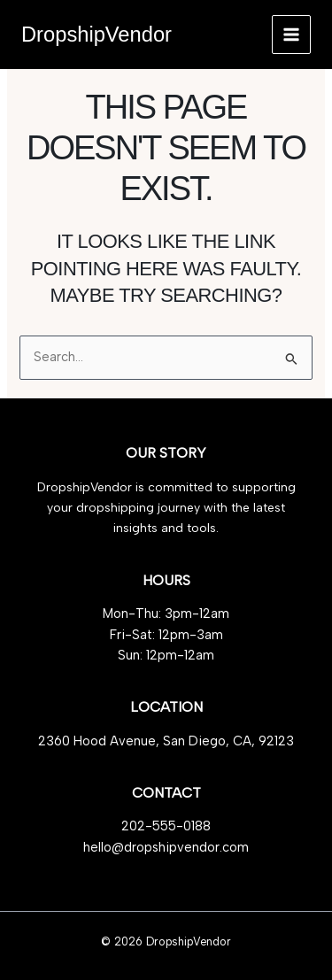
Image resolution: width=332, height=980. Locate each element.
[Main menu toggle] (291, 35)
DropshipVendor (97, 35)
